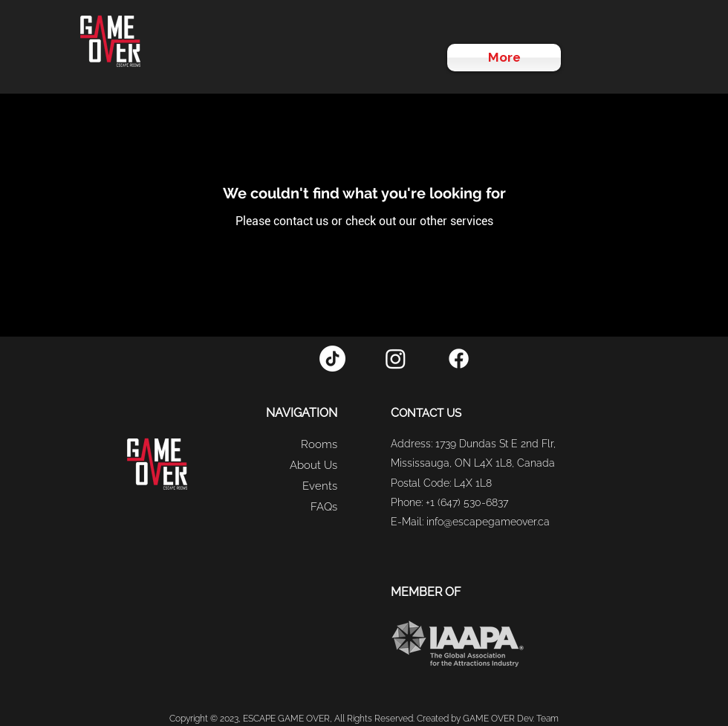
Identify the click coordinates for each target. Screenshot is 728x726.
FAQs (324, 507)
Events (320, 486)
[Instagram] (396, 359)
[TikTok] (332, 359)
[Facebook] (459, 359)
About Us (313, 465)
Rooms (319, 444)
